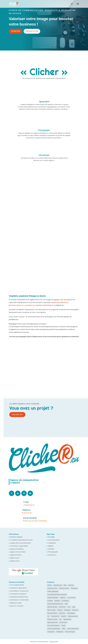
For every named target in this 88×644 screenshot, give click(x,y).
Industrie (55, 302)
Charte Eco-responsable (19, 546)
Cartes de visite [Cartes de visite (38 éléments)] (52, 588)
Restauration (15, 305)
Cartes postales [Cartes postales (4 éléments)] (64, 588)
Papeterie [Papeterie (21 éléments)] (62, 613)
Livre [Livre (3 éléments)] (69, 607)
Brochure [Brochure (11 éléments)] (71, 585)
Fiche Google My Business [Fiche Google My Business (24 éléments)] (55, 604)
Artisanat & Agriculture (18, 588)
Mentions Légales (16, 537)
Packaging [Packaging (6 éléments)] (67, 610)
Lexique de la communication (21, 543)
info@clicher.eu (29, 505)
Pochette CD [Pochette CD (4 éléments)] (55, 616)
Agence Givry (15, 561)
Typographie (44, 102)
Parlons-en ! (17, 415)
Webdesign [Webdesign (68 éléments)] (60, 631)
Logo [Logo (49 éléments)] (74, 607)
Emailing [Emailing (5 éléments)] (50, 601)
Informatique (44, 155)
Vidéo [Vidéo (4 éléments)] (64, 628)
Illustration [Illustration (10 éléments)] (62, 607)
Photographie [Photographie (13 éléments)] (71, 613)
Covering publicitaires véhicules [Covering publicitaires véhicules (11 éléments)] (57, 594)
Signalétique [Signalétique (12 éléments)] (67, 619)
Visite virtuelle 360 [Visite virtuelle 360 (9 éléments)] (73, 628)
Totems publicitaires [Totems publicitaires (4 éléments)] (54, 628)
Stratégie (51, 537)
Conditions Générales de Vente (21, 540)
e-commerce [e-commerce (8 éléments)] (71, 598)
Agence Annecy (16, 555)
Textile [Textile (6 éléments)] (63, 625)
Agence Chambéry (17, 549)
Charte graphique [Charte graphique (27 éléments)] (53, 591)
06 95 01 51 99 (27, 513)
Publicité (51, 549)
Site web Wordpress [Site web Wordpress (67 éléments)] (53, 625)
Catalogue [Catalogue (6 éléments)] (74, 588)
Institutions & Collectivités (19, 600)
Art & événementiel (17, 585)
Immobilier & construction (19, 591)
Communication (54, 540)
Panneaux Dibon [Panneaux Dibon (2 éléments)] (52, 613)
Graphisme (52, 543)
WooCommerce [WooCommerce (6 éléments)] (70, 631)
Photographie (44, 130)
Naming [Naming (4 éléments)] (60, 610)
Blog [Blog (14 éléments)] (65, 585)
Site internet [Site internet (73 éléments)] (63, 622)
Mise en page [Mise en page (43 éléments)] (51, 610)
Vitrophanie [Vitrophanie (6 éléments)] (51, 631)
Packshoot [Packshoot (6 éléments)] (75, 610)
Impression (52, 555)
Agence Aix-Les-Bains (18, 552)
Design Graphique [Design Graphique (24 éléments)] (53, 598)
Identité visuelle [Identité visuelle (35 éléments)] (52, 607)
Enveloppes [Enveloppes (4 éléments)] (65, 601)
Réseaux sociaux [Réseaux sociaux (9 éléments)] (52, 619)
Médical (64, 302)
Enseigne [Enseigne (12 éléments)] (57, 601)
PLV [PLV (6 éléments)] (48, 616)
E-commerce (29, 305)
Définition (16, 31)
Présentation (32, 31)
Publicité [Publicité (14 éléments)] (64, 616)
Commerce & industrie (18, 594)
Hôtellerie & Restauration (19, 597)
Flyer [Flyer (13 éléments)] (66, 604)
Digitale (51, 546)
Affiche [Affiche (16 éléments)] (50, 585)
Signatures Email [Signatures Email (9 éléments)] (52, 622)
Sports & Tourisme (17, 606)
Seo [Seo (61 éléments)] (60, 619)
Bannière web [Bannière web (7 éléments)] (58, 585)
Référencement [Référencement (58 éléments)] (73, 616)
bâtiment (49, 305)
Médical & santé (16, 603)
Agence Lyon (15, 558)
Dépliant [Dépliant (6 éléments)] (63, 598)
